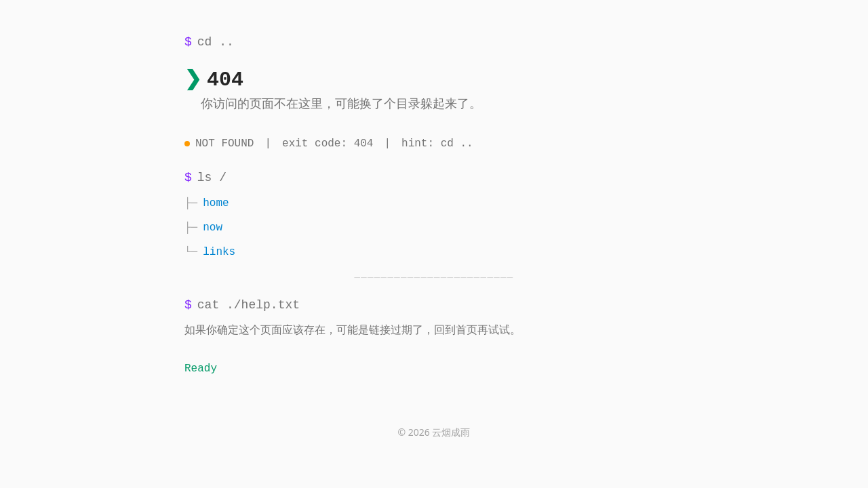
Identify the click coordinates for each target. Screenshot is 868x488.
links (219, 252)
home (216, 203)
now (213, 228)
